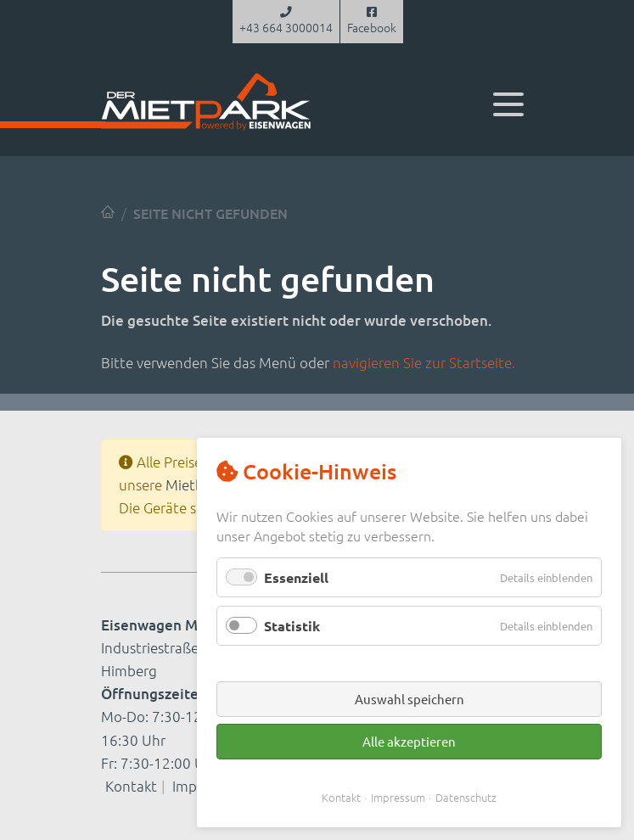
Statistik (292, 626)
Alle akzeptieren (409, 741)
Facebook (372, 21)
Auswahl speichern (410, 699)
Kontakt (131, 786)
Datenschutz (466, 797)
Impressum (398, 797)
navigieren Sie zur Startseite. (424, 362)
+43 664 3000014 (286, 21)
